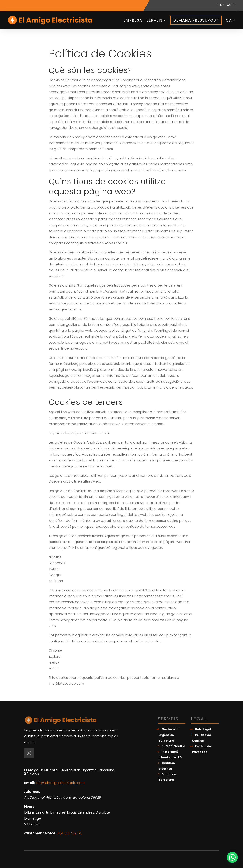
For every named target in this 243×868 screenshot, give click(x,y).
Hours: (30, 806)
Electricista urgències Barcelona (169, 735)
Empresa (133, 20)
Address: (32, 792)
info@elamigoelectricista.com (60, 783)
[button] (232, 857)
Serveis (155, 20)
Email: (30, 783)
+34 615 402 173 (70, 833)
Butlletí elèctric (173, 746)
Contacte (227, 5)
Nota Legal (203, 729)
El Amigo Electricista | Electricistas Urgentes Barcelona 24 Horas (69, 772)
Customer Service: (40, 833)
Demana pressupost (196, 20)
